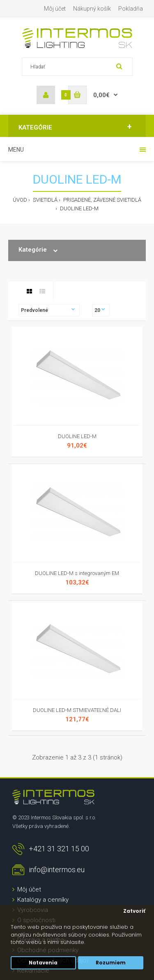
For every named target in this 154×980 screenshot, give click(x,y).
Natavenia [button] (43, 963)
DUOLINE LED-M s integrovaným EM (77, 573)
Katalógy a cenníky (43, 900)
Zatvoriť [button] (134, 911)
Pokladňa (131, 9)
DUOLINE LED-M (79, 208)
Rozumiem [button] (111, 963)
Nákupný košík (92, 9)
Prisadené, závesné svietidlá (102, 200)
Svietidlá (45, 200)
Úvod (20, 200)
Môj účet (55, 9)
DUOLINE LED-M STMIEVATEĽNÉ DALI (77, 710)
